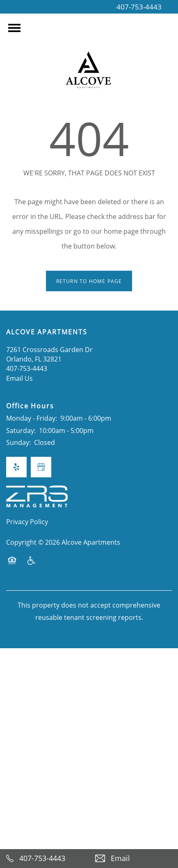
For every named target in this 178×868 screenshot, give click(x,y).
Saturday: (21, 430)
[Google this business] (41, 467)
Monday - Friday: (32, 418)
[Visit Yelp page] (16, 467)
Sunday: (18, 442)
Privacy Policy (27, 521)
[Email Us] (133, 859)
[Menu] (14, 28)
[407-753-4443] (44, 859)
